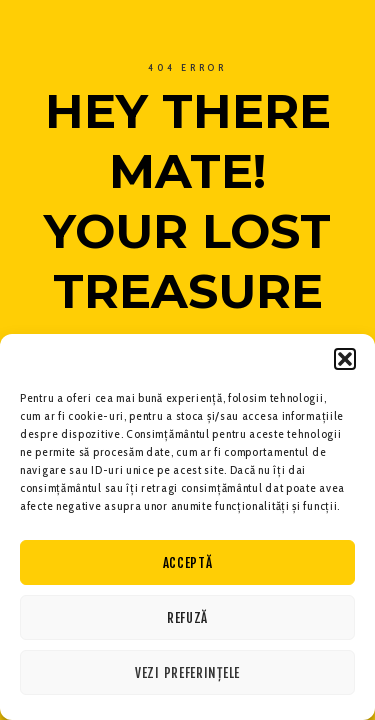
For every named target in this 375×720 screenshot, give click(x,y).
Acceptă (188, 563)
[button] (345, 359)
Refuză (187, 618)
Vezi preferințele (187, 673)
